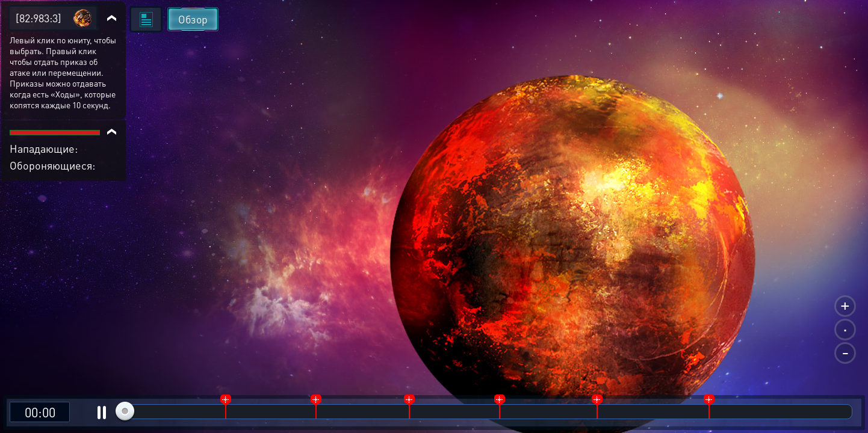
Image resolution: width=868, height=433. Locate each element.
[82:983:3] (39, 18)
